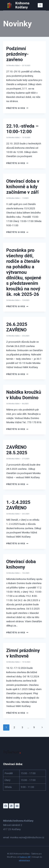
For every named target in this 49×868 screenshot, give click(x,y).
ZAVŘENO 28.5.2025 (17, 450)
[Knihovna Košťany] (22, 5)
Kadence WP (25, 857)
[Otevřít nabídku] (40, 5)
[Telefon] (11, 806)
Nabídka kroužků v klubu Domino (24, 395)
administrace (24, 860)
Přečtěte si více (17, 108)
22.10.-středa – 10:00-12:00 (22, 129)
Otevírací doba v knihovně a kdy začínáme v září (23, 187)
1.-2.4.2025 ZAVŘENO (18, 505)
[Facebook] (6, 806)
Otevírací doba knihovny (21, 564)
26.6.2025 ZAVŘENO (17, 327)
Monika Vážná (14, 66)
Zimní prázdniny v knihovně (23, 653)
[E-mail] (17, 806)
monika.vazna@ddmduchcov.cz (27, 837)
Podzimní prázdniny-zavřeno (17, 54)
